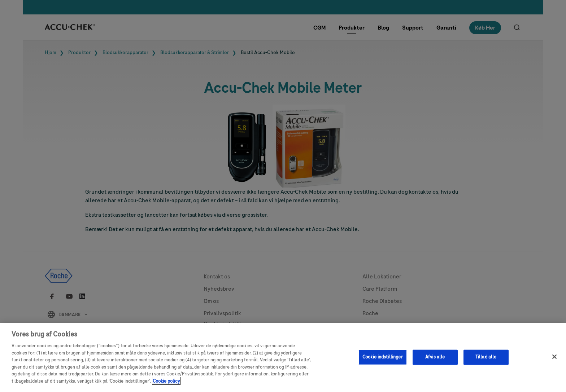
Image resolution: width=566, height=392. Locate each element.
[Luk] (554, 360)
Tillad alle (486, 360)
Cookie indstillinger (383, 360)
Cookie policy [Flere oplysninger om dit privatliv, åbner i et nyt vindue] (166, 384)
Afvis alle (435, 360)
